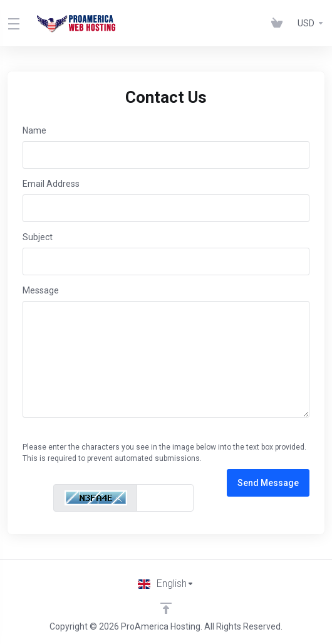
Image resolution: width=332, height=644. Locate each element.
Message (41, 290)
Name (34, 130)
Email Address (51, 184)
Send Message (268, 483)
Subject (38, 237)
